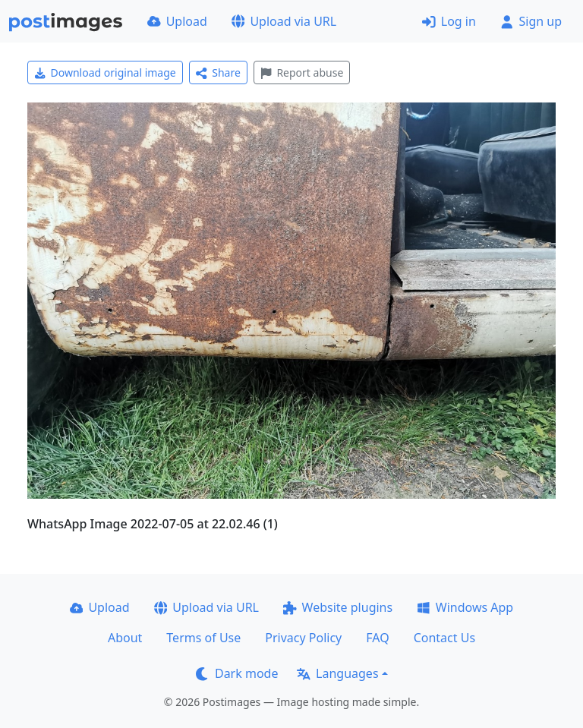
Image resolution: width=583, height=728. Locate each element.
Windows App (465, 607)
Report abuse (302, 72)
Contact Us (444, 638)
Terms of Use (203, 638)
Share (218, 72)
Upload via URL (284, 21)
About (125, 638)
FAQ (377, 638)
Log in (449, 21)
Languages (337, 673)
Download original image (105, 72)
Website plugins (338, 607)
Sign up (531, 21)
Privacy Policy (303, 638)
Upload (177, 21)
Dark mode (237, 673)
